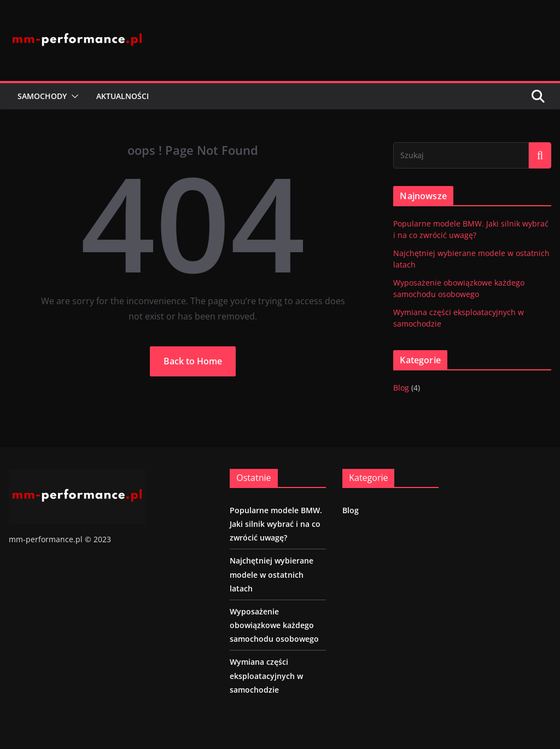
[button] (73, 96)
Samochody (42, 96)
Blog (401, 388)
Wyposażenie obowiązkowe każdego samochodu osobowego (274, 625)
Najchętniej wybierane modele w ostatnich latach (272, 574)
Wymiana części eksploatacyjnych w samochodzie (266, 675)
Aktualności (122, 96)
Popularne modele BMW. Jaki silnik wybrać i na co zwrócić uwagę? (276, 524)
